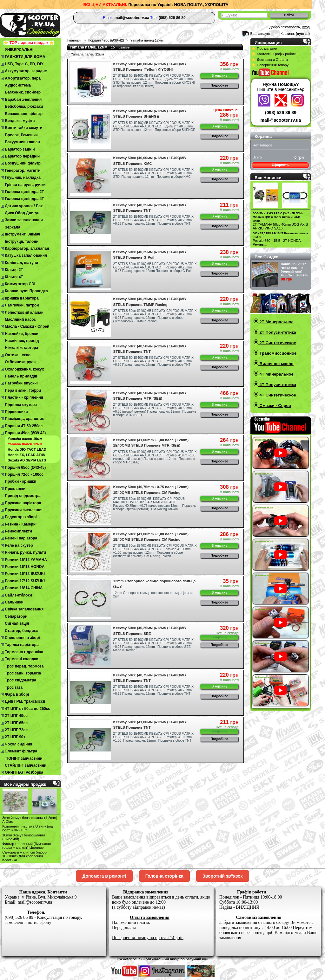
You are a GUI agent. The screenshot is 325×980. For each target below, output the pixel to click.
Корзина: (288, 34)
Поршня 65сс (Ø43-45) (25, 467)
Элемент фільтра (21, 751)
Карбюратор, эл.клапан (27, 248)
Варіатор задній (20, 149)
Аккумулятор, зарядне (26, 71)
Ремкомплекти (18, 531)
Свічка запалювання (24, 609)
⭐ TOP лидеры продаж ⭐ (29, 43)
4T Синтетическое (277, 395)
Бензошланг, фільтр (24, 114)
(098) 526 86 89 (281, 113)
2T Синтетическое (277, 343)
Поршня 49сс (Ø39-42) (25, 433)
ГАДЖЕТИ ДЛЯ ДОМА (25, 57)
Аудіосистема (18, 85)
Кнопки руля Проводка (26, 291)
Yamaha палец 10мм (25, 439)
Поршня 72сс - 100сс (24, 474)
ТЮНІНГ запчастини (23, 758)
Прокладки (15, 489)
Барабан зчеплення (23, 100)
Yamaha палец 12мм (25, 444)
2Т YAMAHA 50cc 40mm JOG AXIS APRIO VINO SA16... (280, 226)
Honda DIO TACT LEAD (27, 449)
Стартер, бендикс (21, 631)
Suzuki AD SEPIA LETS (27, 460)
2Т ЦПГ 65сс (16, 723)
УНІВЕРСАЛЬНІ (19, 50)
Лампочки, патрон (22, 305)
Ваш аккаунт (260, 34)
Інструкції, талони (22, 242)
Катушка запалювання (26, 255)
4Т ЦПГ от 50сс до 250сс (27, 709)
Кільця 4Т (14, 277)
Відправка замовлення (146, 892)
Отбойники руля (20, 362)
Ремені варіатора (21, 538)
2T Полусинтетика (277, 332)
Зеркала (13, 227)
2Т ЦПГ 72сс (16, 730)
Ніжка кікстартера (21, 348)
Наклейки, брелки (21, 334)
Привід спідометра (23, 496)
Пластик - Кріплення (24, 397)
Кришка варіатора (22, 298)
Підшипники (16, 412)
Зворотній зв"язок (223, 876)
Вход (306, 27)
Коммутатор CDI (20, 284)
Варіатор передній (22, 156)
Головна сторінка (164, 876)
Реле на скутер (19, 545)
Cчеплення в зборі (22, 638)
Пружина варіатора (23, 503)
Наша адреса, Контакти (43, 892)
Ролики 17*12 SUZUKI (25, 581)
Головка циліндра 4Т (24, 199)
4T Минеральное (276, 374)
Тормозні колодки (21, 659)
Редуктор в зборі (21, 517)
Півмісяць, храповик (24, 419)
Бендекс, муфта (20, 121)
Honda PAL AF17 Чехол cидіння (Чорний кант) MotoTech (293, 270)
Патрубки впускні (21, 383)
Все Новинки (268, 178)
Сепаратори (16, 616)
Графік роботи (252, 892)
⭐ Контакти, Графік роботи (274, 54)
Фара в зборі (17, 694)
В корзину (219, 76)
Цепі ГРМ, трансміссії (25, 701)
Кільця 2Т (14, 270)
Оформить (280, 165)
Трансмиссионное (277, 353)
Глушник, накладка (23, 177)
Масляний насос (20, 319)
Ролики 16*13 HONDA (25, 567)
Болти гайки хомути (23, 128)
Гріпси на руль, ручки (25, 185)
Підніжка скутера (21, 405)
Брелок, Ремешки (21, 135)
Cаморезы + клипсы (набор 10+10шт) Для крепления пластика (24, 856)
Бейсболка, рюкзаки (24, 106)
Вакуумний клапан (22, 142)
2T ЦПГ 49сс (16, 716)
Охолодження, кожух (24, 369)
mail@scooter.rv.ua (281, 120)
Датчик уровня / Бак (24, 206)
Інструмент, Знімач (22, 234)
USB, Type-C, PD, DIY (24, 64)
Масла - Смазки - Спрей (27, 326)
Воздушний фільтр (23, 163)
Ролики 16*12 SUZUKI (25, 574)
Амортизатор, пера (23, 78)
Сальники (14, 602)
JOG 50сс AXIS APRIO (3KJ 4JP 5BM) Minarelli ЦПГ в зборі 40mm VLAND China (278, 217)
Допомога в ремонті (104, 876)
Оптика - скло (18, 355)
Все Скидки (266, 257)
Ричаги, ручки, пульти (25, 552)
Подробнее (219, 85)
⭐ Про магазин (264, 48)
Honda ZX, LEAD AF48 (26, 455)
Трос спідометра (20, 680)
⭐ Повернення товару (270, 65)
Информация (268, 43)
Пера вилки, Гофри (23, 390)
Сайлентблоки (18, 595)
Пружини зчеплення (24, 510)
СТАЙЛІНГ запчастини (26, 765)
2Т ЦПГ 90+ (15, 737)
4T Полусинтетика (277, 385)
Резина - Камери (20, 524)
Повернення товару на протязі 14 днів (148, 938)
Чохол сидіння (18, 744)
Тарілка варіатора (22, 645)
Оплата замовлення (150, 917)
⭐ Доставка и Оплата (269, 60)
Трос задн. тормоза (23, 673)
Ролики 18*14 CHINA (24, 588)
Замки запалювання (24, 220)
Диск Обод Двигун (22, 213)
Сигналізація (17, 623)
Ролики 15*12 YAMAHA (26, 560)
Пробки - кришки (20, 481)
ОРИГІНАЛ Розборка (24, 772)
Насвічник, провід (22, 341)
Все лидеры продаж (25, 784)
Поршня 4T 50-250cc (24, 426)
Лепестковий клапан (24, 313)
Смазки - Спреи (275, 406)
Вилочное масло (276, 364)
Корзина (263, 136)
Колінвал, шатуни (21, 263)
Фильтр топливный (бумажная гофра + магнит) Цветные (27, 846)
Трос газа (14, 687)
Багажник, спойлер (23, 92)
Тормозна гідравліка (24, 652)
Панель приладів (21, 376)
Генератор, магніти (23, 171)
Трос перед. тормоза (24, 666)
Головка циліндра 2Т (24, 192)
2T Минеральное (276, 322)
